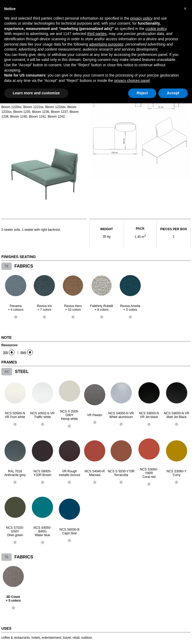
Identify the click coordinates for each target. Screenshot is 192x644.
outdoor (86, 638)
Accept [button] (173, 93)
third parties (97, 34)
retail (76, 638)
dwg (23, 352)
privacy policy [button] (141, 18)
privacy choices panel (132, 81)
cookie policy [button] (156, 29)
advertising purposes (106, 44)
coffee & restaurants (16, 638)
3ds (5, 352)
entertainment (52, 638)
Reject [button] (142, 93)
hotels (36, 638)
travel (67, 638)
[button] (185, 8)
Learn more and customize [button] (36, 93)
